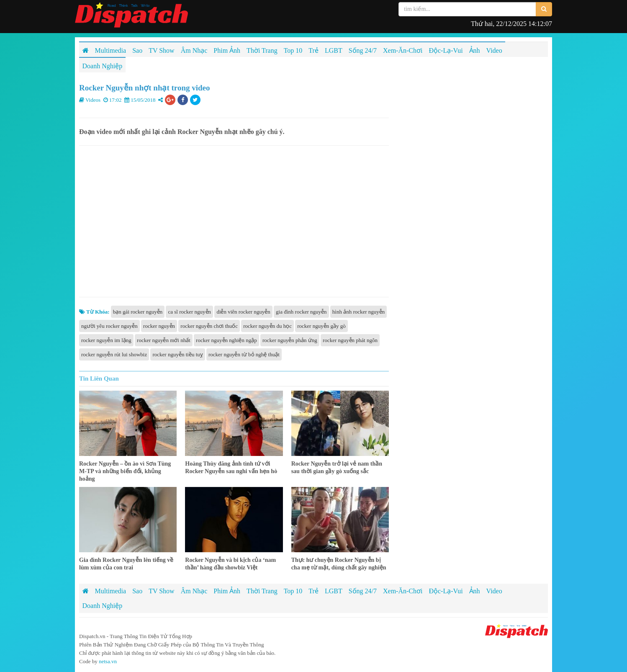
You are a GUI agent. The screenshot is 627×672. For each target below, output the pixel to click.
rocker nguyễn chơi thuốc (209, 326)
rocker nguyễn (159, 326)
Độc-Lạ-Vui (446, 591)
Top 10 (293, 591)
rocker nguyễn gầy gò (321, 326)
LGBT (334, 591)
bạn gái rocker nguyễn (138, 312)
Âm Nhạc (194, 591)
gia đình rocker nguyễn (301, 312)
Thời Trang (262, 591)
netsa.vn (108, 661)
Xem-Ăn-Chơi (403, 591)
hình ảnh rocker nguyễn (359, 312)
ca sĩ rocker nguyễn (189, 312)
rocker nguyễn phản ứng (290, 340)
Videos (93, 100)
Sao (137, 591)
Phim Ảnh (227, 591)
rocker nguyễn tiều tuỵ (177, 354)
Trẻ (313, 591)
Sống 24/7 (363, 591)
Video (494, 591)
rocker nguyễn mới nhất (164, 340)
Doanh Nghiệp (103, 606)
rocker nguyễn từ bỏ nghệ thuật (244, 354)
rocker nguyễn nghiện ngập (226, 340)
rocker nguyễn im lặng (106, 340)
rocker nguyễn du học (267, 326)
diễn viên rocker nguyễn (243, 312)
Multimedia (111, 591)
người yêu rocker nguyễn (109, 326)
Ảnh (475, 591)
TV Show (162, 591)
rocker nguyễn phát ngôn (350, 340)
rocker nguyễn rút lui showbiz (114, 354)
